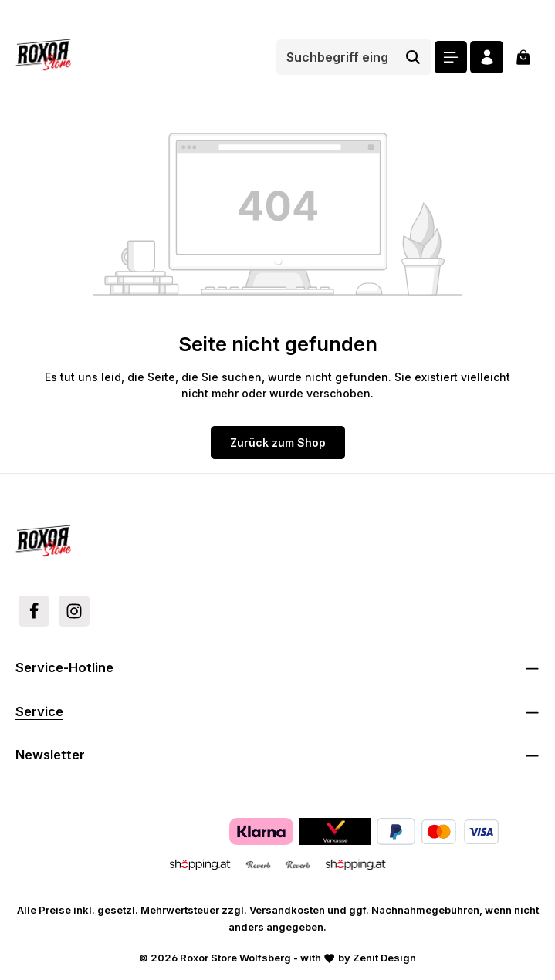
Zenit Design (384, 958)
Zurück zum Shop (278, 443)
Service (39, 711)
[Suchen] (413, 57)
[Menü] (450, 57)
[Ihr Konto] (487, 57)
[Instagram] (74, 611)
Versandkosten (287, 910)
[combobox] (335, 57)
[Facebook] (34, 611)
